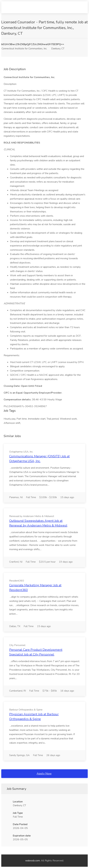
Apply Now (44, 774)
